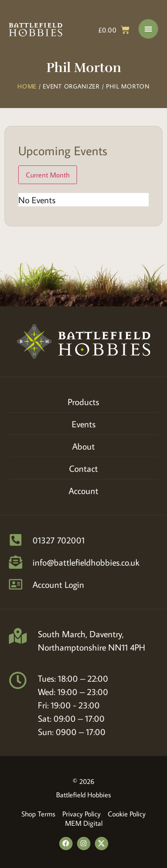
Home (27, 86)
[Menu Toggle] (148, 29)
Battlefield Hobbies (83, 795)
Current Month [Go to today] (48, 175)
